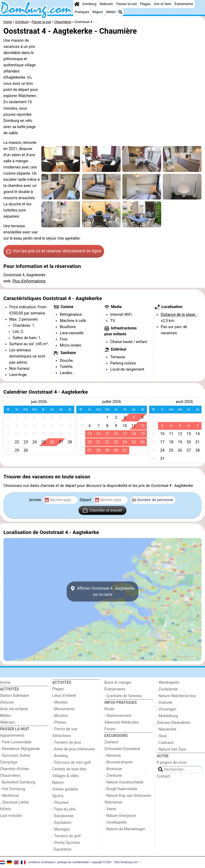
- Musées (60, 702)
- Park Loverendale (16, 742)
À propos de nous (172, 763)
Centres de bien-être (69, 769)
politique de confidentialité (73, 862)
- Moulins (60, 716)
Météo (111, 12)
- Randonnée (63, 816)
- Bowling (60, 756)
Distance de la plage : (179, 315)
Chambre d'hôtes (14, 769)
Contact (163, 776)
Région (98, 12)
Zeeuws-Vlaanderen (174, 723)
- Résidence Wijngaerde (20, 749)
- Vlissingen (167, 709)
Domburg (90, 4)
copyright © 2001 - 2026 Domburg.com (114, 862)
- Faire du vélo (64, 809)
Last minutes (11, 816)
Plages (145, 4)
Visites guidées (65, 789)
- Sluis (162, 736)
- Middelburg (167, 716)
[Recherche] (120, 12)
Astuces (7, 702)
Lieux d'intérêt (64, 696)
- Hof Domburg (13, 789)
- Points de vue (65, 729)
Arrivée (36, 500)
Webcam (106, 4)
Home (5, 683)
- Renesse (113, 756)
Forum (110, 729)
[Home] (77, 4)
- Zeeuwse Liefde (14, 802)
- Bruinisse (113, 769)
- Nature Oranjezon (120, 816)
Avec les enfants (14, 709)
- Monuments (64, 709)
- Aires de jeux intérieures (74, 749)
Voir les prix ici (54, 251)
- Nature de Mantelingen (125, 829)
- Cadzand (165, 743)
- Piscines (61, 803)
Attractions (62, 736)
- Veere (110, 809)
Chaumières (10, 776)
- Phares (59, 722)
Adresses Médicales (122, 722)
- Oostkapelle (115, 822)
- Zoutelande (167, 689)
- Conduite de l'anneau (123, 696)
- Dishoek (165, 703)
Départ (86, 500)
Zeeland (111, 742)
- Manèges (61, 829)
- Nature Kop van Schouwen (128, 796)
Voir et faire (162, 4)
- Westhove (9, 796)
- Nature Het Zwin (172, 749)
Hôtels (6, 809)
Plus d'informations (29, 281)
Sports (58, 796)
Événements (184, 4)
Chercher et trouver (102, 510)
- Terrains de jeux (67, 742)
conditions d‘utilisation (41, 862)
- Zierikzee (113, 776)
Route (109, 709)
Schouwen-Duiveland (122, 749)
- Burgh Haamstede (121, 789)
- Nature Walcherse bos (176, 696)
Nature (58, 783)
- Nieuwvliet (167, 729)
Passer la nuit (127, 4)
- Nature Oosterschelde (124, 782)
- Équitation (62, 823)
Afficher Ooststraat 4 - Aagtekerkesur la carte (102, 592)
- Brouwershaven (119, 762)
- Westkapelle (168, 683)
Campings (9, 762)
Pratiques (82, 12)
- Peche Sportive (66, 843)
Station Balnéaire (15, 696)
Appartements (12, 736)
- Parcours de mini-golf (72, 763)
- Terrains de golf (67, 836)
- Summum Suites (15, 756)
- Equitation (62, 849)
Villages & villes (66, 776)
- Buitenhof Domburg (18, 782)
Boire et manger (118, 683)
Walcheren (113, 802)
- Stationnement (118, 716)
